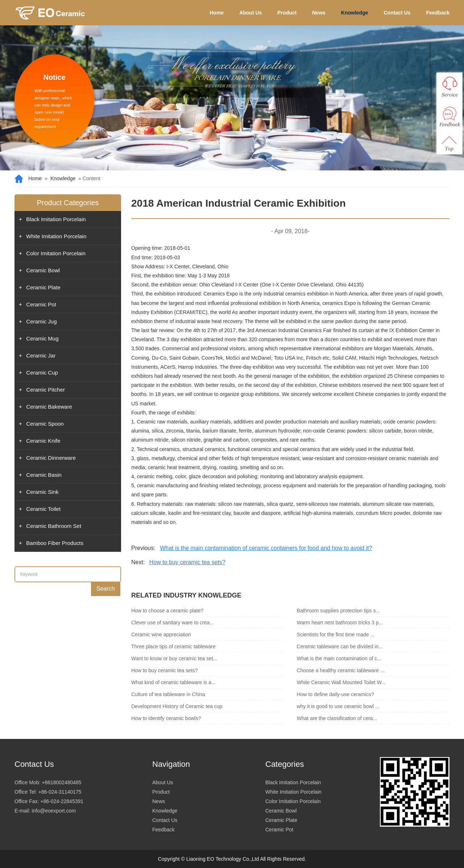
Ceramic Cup (42, 373)
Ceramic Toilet (43, 509)
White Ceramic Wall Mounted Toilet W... (341, 682)
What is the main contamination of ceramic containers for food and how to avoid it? (266, 548)
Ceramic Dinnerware (51, 458)
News (319, 13)
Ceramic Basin (44, 475)
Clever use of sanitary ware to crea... (173, 623)
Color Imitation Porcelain (56, 253)
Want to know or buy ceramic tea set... (174, 658)
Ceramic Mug (42, 338)
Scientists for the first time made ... (336, 635)
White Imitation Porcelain (56, 236)
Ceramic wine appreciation (161, 635)
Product (287, 13)
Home (217, 13)
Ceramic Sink (42, 492)
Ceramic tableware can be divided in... (340, 646)
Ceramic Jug (41, 321)
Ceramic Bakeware (49, 407)
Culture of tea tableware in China (168, 694)
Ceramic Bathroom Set (54, 526)
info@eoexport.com (54, 811)
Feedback (438, 13)
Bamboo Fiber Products (55, 543)
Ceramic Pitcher (45, 390)
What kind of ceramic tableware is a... (173, 682)
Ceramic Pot (41, 304)
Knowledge (355, 13)
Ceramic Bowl (43, 270)
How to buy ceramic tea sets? (187, 562)
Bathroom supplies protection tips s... (339, 611)
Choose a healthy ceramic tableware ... (341, 670)
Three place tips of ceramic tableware (173, 646)
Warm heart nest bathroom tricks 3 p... (340, 623)
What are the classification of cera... (337, 718)
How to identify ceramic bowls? (166, 718)
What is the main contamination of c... (339, 658)
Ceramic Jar (41, 356)
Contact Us (397, 13)
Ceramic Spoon (45, 424)
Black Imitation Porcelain (56, 219)
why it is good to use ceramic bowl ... (338, 706)
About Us (250, 13)
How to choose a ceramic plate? (167, 611)
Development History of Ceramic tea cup (177, 706)
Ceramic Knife (43, 441)
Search (106, 589)
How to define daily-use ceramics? (335, 694)
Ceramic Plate (43, 287)
